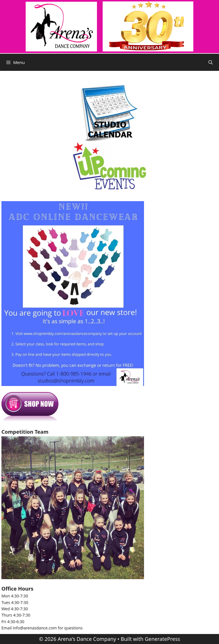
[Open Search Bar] (211, 62)
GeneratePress (163, 639)
